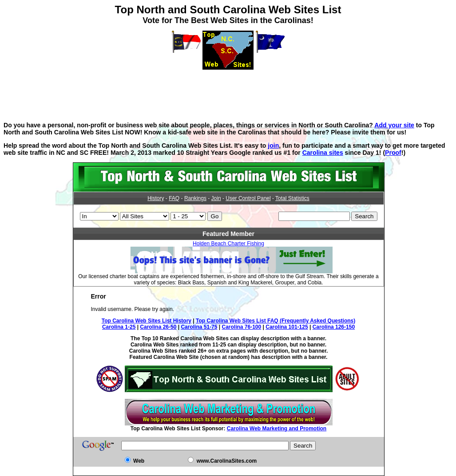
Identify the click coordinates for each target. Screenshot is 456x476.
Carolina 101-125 (287, 327)
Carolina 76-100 (242, 327)
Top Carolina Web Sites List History (147, 321)
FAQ (174, 198)
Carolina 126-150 (334, 327)
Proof (393, 153)
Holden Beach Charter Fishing (228, 244)
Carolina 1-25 (119, 327)
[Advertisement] (228, 90)
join (273, 146)
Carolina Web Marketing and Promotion (277, 429)
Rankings (195, 198)
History (156, 198)
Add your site (394, 125)
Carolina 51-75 (199, 327)
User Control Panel (248, 198)
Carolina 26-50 (158, 327)
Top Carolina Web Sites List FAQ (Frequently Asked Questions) (276, 321)
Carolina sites (323, 153)
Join (216, 198)
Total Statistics (292, 198)
